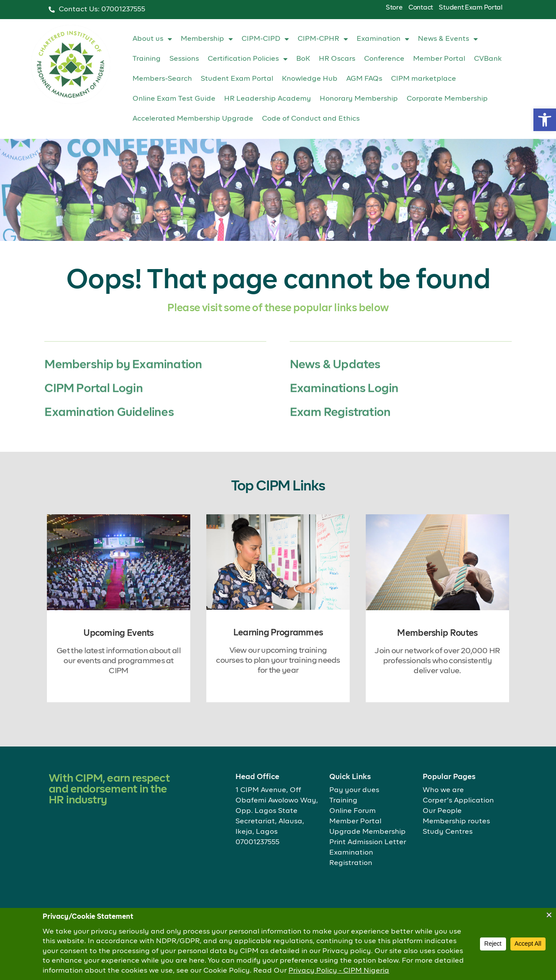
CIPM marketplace (424, 79)
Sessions (184, 59)
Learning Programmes (278, 633)
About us (152, 39)
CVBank (488, 59)
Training (147, 59)
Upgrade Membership (367, 832)
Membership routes (456, 822)
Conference (384, 59)
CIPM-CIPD (265, 39)
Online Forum (352, 811)
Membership (207, 39)
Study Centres (448, 832)
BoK (303, 59)
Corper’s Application (458, 801)
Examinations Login (344, 414)
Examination (383, 39)
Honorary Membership (359, 99)
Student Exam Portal (470, 8)
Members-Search (162, 79)
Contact (421, 8)
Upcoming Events (119, 633)
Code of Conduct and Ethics (311, 119)
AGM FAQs (364, 79)
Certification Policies (248, 59)
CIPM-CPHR (323, 39)
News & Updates (335, 390)
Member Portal (439, 59)
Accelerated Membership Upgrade (193, 119)
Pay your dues (354, 790)
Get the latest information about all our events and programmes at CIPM (119, 661)
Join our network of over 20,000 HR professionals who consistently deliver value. (437, 661)
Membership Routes (437, 633)
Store (394, 8)
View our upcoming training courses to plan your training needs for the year (278, 661)
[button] (545, 120)
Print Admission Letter (368, 842)
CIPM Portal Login (93, 414)
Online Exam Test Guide (174, 99)
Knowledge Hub (310, 79)
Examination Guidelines (109, 438)
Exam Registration (340, 438)
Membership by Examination (123, 390)
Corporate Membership (447, 99)
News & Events (448, 39)
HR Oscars (337, 59)
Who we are (443, 790)
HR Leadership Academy (268, 99)
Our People (442, 811)
